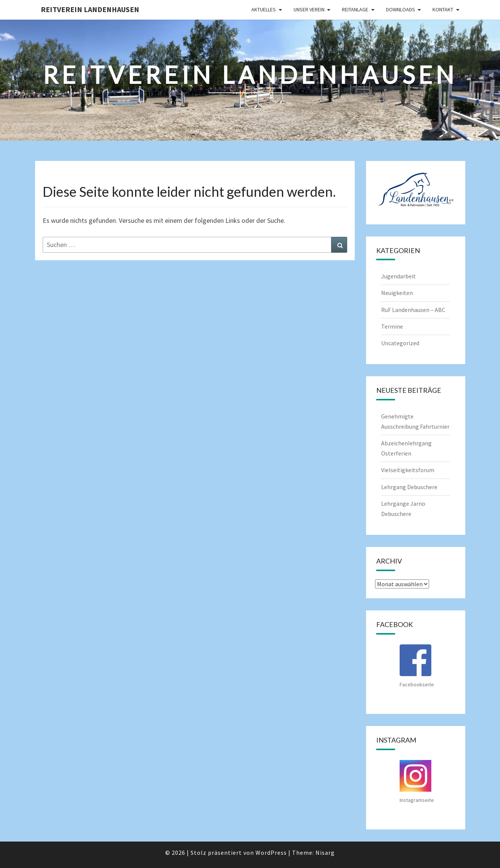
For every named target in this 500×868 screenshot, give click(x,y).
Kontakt (443, 9)
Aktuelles (264, 9)
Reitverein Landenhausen (90, 9)
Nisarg (325, 853)
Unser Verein (309, 9)
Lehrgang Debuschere (409, 487)
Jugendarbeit (398, 276)
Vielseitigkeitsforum (408, 470)
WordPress (271, 853)
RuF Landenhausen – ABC (413, 310)
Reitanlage (355, 9)
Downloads (401, 9)
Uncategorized (400, 343)
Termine (392, 326)
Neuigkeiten (397, 293)
